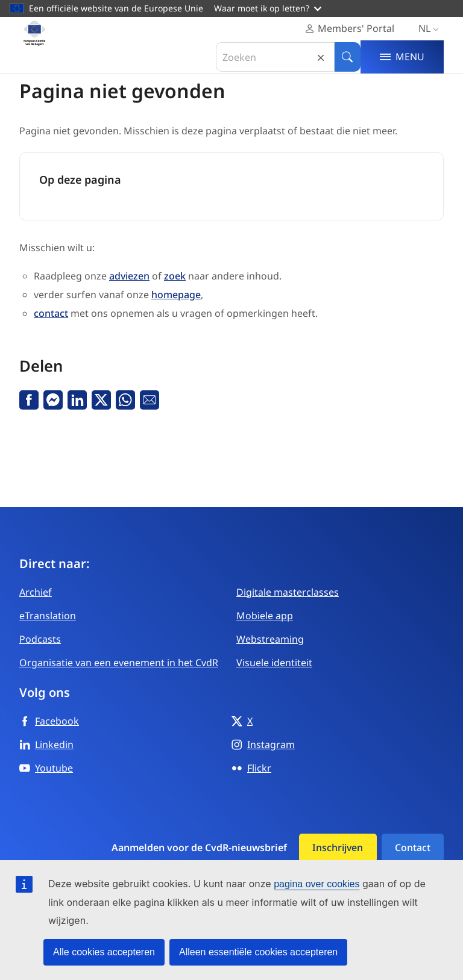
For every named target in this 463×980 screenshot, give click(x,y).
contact (51, 313)
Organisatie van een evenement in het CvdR (119, 663)
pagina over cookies (317, 884)
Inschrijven (338, 847)
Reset (321, 57)
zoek (175, 276)
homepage (176, 295)
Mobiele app (265, 616)
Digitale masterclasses (288, 592)
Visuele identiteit (274, 663)
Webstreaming (270, 639)
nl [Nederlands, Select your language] (431, 29)
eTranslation (48, 616)
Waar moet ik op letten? (268, 8)
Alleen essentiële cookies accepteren (258, 952)
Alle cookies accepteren (104, 952)
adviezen (129, 276)
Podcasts (40, 639)
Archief (36, 592)
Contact (413, 847)
